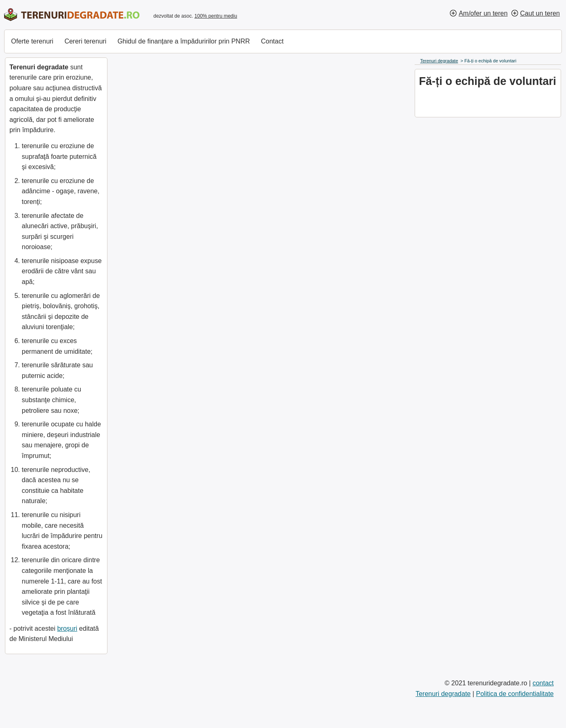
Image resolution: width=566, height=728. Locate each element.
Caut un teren (540, 13)
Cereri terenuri (85, 41)
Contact (272, 41)
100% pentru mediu (216, 16)
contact (543, 683)
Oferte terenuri (32, 41)
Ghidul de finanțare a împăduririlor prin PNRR (184, 41)
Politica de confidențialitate (515, 694)
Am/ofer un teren (483, 13)
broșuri (67, 628)
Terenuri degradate (443, 694)
